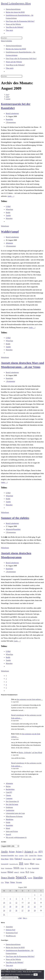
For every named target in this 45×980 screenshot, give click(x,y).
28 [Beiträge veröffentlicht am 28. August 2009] (29, 911)
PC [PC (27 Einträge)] (26, 868)
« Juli (20, 918)
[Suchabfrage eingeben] (12, 38)
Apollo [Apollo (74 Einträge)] (4, 852)
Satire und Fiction (12, 831)
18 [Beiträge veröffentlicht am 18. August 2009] (10, 907)
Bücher (8, 786)
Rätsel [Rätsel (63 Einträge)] (10, 872)
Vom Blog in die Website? (15, 65)
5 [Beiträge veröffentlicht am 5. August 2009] (16, 899)
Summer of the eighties (15, 518)
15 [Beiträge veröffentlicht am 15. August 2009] (35, 903)
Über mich (10, 68)
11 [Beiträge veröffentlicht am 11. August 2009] (10, 903)
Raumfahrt (9, 119)
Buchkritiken (10, 789)
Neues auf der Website (14, 62)
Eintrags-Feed (10, 930)
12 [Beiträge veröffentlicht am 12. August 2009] (16, 903)
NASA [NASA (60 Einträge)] (16, 868)
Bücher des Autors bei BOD (16, 49)
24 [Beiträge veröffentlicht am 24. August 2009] (4, 911)
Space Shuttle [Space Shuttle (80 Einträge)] (8, 878)
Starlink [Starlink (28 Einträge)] (30, 878)
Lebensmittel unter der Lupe (15, 813)
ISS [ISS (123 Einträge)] (21, 863)
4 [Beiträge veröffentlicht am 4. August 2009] (10, 899)
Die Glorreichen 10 (12, 801)
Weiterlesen (5, 226)
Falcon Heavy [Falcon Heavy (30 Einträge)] (27, 859)
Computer (9, 798)
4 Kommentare (11, 246)
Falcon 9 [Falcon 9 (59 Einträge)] (18, 859)
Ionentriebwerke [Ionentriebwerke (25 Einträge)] (14, 864)
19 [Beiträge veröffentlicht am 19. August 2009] (16, 907)
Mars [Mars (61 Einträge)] (32, 864)
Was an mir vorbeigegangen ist (16, 837)
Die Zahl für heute (12, 804)
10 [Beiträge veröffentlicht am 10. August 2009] (4, 903)
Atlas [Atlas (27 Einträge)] (36, 852)
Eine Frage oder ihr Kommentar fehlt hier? (21, 59)
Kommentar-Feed (12, 933)
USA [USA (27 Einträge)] (2, 882)
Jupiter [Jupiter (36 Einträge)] (27, 864)
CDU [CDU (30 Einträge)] (26, 855)
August (8, 99)
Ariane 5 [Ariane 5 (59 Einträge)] (19, 852)
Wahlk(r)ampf (10, 232)
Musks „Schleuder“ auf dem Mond (30, 753)
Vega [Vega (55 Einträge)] (7, 882)
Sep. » (25, 918)
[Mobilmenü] (6, 41)
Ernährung (9, 807)
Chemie (8, 795)
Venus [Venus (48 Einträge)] (12, 882)
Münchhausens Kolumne (14, 816)
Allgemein (9, 243)
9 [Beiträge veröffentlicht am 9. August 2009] (41, 899)
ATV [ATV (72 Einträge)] (41, 852)
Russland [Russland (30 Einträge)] (4, 872)
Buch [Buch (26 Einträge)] (16, 855)
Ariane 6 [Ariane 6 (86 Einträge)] (29, 852)
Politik (8, 822)
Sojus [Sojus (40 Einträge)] (32, 872)
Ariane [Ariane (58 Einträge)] (12, 852)
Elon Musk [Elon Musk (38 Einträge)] (5, 859)
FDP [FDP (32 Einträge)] (34, 859)
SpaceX (8, 834)
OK (36, 975)
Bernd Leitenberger (12, 114)
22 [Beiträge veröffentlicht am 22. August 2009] (35, 907)
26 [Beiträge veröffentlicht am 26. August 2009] (16, 911)
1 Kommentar (10, 381)
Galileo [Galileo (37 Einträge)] (39, 859)
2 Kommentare (11, 122)
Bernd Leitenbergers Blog (16, 3)
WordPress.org (11, 936)
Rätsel (8, 828)
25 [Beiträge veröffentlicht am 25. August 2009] (10, 911)
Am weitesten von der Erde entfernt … (30, 699)
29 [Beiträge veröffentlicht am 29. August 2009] (35, 911)
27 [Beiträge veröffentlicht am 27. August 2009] (22, 911)
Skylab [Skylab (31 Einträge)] (22, 872)
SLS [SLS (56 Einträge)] (27, 872)
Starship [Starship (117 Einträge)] (38, 877)
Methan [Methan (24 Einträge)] (37, 864)
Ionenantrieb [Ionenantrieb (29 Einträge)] (5, 864)
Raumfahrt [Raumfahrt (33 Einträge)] (36, 868)
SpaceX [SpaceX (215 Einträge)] (21, 877)
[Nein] (19, 978)
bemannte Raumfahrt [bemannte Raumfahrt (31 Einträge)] (7, 855)
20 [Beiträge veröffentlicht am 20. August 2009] (22, 907)
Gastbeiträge (10, 810)
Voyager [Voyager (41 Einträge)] (19, 882)
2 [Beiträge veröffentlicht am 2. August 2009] (41, 895)
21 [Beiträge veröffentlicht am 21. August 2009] (29, 907)
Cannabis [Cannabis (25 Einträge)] (21, 855)
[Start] (7, 95)
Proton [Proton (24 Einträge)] (29, 868)
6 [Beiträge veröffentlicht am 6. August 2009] (22, 899)
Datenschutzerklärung (14, 46)
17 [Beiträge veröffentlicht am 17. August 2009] (4, 907)
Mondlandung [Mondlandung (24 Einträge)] (9, 868)
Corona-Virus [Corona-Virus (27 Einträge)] (33, 856)
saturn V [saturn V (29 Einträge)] (17, 872)
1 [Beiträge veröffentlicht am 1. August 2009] (35, 895)
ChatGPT (9, 792)
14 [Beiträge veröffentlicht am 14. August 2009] (29, 903)
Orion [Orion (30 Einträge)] (22, 868)
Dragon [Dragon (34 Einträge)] (40, 855)
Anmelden (9, 927)
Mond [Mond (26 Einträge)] (3, 868)
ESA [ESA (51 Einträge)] (12, 859)
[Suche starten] (24, 77)
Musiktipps (10, 819)
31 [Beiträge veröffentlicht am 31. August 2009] (4, 915)
